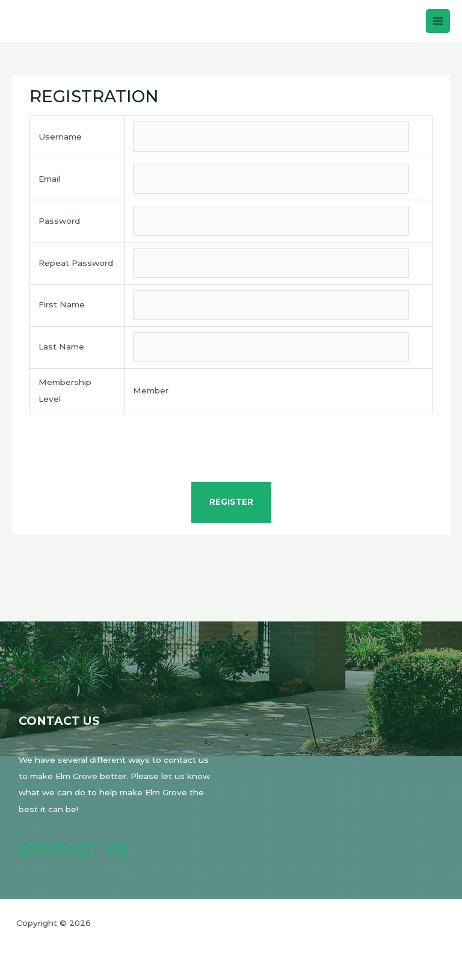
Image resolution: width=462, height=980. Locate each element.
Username (60, 137)
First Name (62, 304)
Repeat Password (76, 263)
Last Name (61, 347)
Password (59, 221)
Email (49, 179)
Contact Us (74, 850)
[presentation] (231, 449)
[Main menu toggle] (438, 21)
